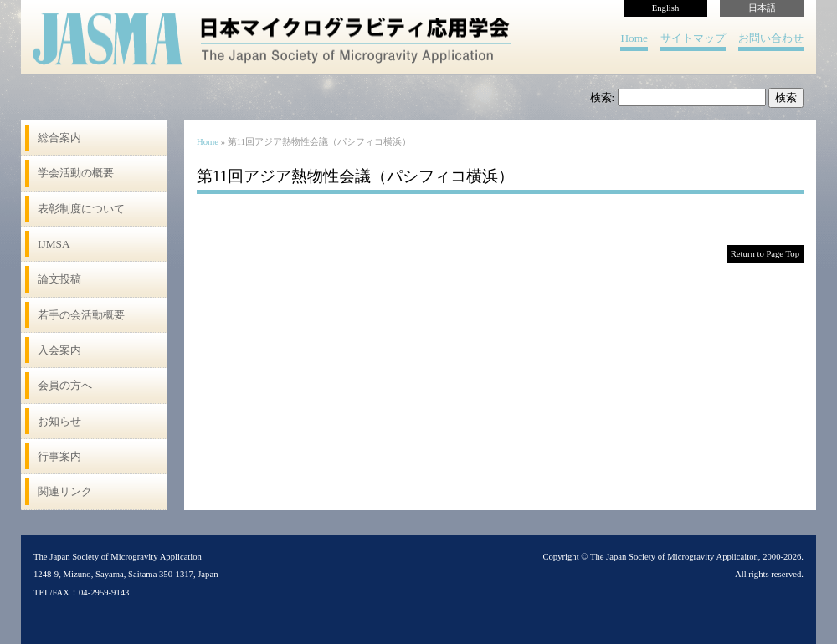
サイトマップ (693, 38)
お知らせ (59, 421)
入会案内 (59, 350)
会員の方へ (65, 385)
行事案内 (59, 456)
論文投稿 (59, 279)
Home (634, 38)
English (666, 8)
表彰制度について (81, 209)
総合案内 (59, 138)
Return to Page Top (765, 254)
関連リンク (65, 491)
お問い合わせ (771, 38)
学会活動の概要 (76, 173)
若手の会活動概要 (81, 315)
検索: (603, 97)
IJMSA (54, 244)
